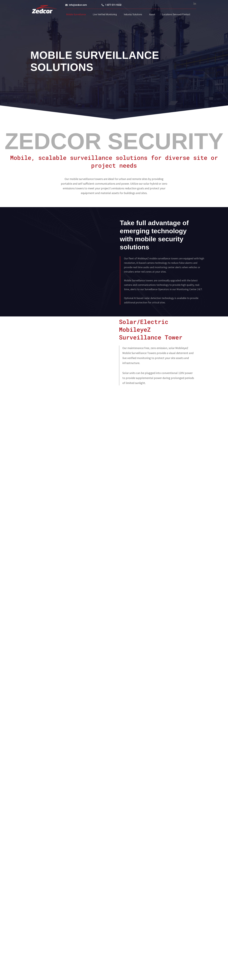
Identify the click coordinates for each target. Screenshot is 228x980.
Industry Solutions (133, 14)
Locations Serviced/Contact (176, 14)
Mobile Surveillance (76, 14)
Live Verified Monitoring (105, 14)
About (152, 14)
